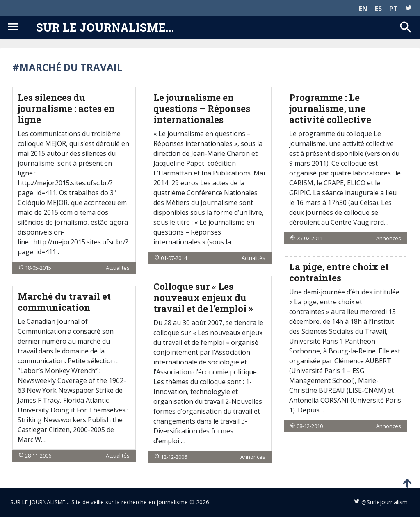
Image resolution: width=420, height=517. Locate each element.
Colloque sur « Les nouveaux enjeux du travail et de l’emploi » (203, 297)
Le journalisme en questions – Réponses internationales (202, 108)
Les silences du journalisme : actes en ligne (66, 108)
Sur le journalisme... (105, 27)
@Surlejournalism (385, 502)
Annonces (389, 238)
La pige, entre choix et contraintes (339, 272)
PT (394, 9)
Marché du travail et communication (64, 302)
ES (378, 9)
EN (363, 9)
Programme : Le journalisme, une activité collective (330, 108)
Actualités (118, 268)
